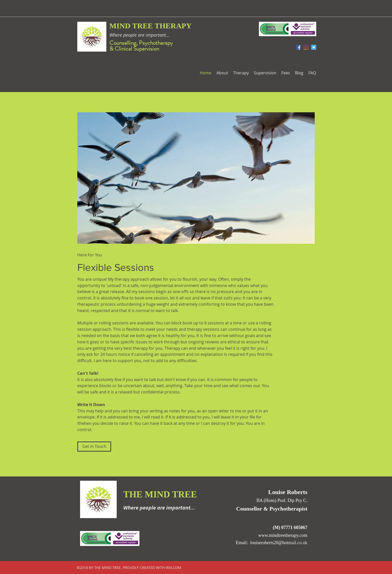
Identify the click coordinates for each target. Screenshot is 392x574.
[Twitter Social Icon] (314, 47)
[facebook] (299, 47)
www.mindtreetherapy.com (283, 535)
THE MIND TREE (160, 494)
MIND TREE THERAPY (151, 26)
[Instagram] (306, 47)
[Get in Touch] (94, 447)
